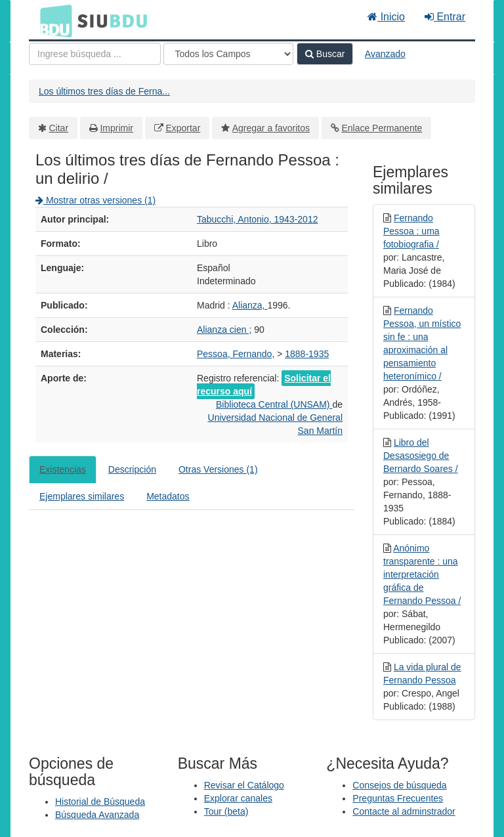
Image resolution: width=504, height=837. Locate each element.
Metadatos (168, 496)
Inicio (386, 17)
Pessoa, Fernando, (236, 354)
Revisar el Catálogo (244, 785)
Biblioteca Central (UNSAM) (274, 404)
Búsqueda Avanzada (97, 815)
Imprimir (116, 128)
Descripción (132, 469)
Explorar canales (238, 798)
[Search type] (228, 54)
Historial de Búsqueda (100, 802)
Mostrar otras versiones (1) (95, 200)
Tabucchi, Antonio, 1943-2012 (257, 219)
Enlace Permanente (382, 128)
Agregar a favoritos (271, 128)
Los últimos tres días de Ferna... (104, 91)
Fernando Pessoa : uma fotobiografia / (411, 231)
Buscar (325, 54)
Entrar (445, 17)
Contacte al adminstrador (404, 811)
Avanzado (385, 54)
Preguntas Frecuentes (398, 798)
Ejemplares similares (82, 496)
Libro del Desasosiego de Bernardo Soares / (421, 456)
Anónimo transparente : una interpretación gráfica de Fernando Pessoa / (422, 574)
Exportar (183, 128)
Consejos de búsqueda (399, 785)
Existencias (63, 469)
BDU (52, 20)
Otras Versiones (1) (218, 469)
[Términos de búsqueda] (95, 54)
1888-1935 (307, 354)
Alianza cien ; (224, 330)
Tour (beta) (226, 811)
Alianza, (250, 305)
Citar (59, 128)
